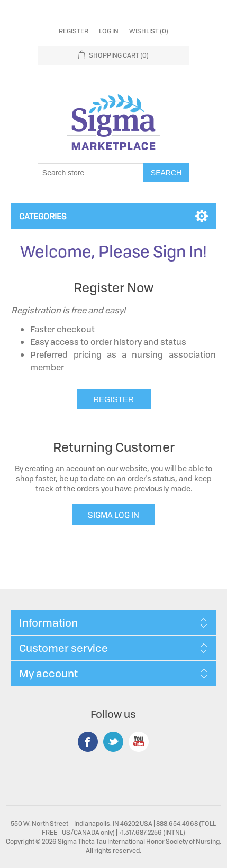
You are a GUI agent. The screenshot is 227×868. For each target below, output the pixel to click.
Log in (109, 31)
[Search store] (90, 173)
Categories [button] (43, 216)
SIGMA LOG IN (113, 515)
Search (166, 173)
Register (74, 31)
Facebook (88, 742)
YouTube (139, 742)
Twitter (113, 742)
